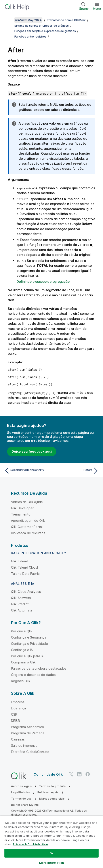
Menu (97, 8)
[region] (51, 842)
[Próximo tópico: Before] (76, 471)
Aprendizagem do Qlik (28, 521)
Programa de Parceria (28, 733)
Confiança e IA (22, 650)
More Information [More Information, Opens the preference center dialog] (51, 863)
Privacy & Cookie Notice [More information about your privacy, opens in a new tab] (30, 844)
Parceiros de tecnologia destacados (39, 668)
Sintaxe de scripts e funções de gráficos (42, 26)
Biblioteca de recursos (28, 533)
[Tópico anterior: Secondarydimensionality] (27, 471)
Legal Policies (20, 792)
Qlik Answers (21, 598)
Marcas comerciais (52, 799)
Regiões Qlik (21, 681)
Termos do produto (52, 786)
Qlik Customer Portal (27, 527)
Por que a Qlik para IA (27, 656)
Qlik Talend (20, 561)
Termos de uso (21, 799)
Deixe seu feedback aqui (32, 451)
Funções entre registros (30, 36)
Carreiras (18, 739)
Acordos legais (21, 786)
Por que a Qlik (22, 631)
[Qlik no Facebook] (88, 774)
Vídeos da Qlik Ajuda (27, 502)
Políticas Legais (48, 792)
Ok (51, 853)
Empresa (18, 702)
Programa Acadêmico (28, 727)
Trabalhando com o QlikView (66, 20)
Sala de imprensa (24, 746)
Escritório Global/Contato (30, 752)
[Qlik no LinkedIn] (79, 774)
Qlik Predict (20, 604)
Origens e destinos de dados (33, 675)
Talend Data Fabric (25, 574)
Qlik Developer (22, 508)
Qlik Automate (22, 610)
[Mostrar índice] (9, 20)
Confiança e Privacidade (30, 644)
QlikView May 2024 (28, 20)
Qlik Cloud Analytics (26, 592)
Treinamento (21, 514)
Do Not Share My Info (25, 805)
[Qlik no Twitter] (71, 774)
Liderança (18, 708)
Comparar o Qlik (23, 662)
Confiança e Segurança (29, 637)
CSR (14, 714)
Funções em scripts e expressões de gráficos (45, 31)
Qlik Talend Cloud (24, 567)
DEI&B (15, 721)
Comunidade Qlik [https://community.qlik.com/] (48, 774)
